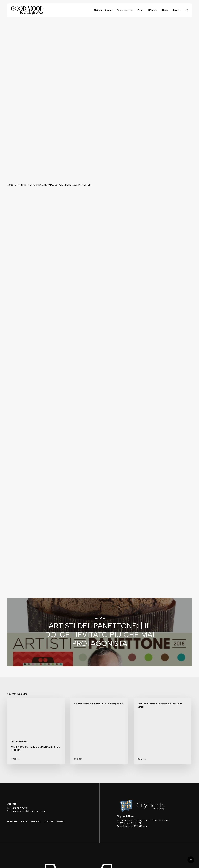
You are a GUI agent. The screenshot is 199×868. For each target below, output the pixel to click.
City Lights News (70, 549)
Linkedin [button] (61, 821)
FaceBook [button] (36, 821)
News (98, 31)
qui (64, 532)
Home (10, 185)
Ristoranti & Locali (19, 741)
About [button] (24, 821)
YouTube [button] (49, 821)
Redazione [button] (12, 821)
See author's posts (75, 565)
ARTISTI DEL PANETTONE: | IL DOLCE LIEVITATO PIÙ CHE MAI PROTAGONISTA (99, 632)
